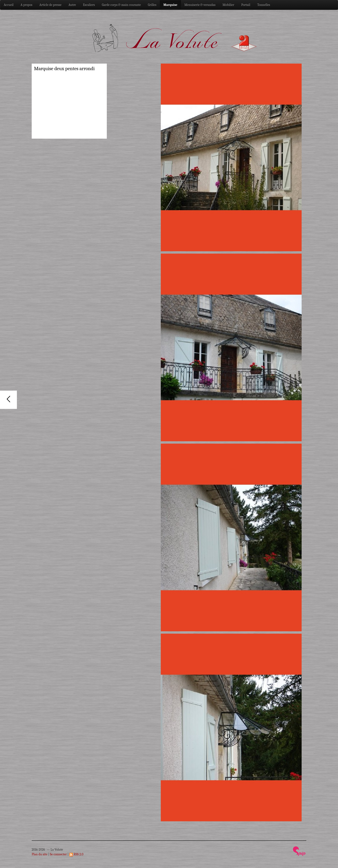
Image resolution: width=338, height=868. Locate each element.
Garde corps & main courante (121, 5)
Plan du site (40, 854)
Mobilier (228, 5)
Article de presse (50, 5)
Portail (246, 5)
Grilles (152, 5)
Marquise (170, 5)
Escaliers (89, 5)
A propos (27, 5)
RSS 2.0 (76, 854)
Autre (72, 5)
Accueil (9, 5)
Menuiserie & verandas (200, 5)
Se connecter (58, 854)
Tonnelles (264, 5)
